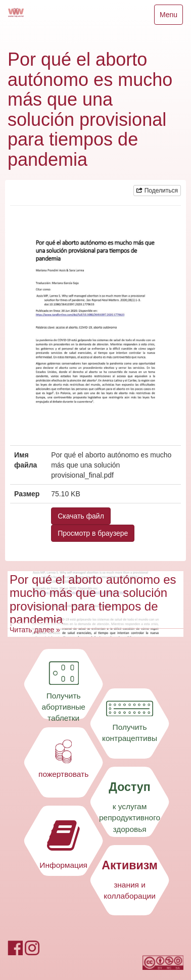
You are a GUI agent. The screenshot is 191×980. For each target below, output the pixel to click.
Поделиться (157, 191)
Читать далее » (35, 630)
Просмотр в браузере (93, 533)
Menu (171, 17)
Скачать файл (81, 516)
